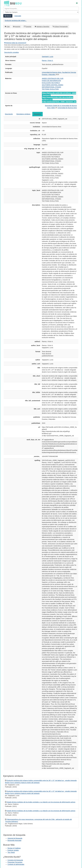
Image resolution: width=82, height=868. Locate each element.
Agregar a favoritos (43, 27)
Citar (8, 27)
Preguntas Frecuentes (15, 862)
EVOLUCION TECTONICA (51, 83)
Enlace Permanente (61, 27)
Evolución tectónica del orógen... (16, 21)
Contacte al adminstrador (16, 864)
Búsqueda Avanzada (14, 840)
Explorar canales (13, 850)
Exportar (28, 27)
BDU (6, 3)
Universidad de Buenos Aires (67, 108)
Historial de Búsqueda (15, 838)
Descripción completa (11, 52)
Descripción (9, 114)
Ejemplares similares (23, 114)
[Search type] (41, 12)
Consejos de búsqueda (15, 860)
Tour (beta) (11, 852)
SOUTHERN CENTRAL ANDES (53, 85)
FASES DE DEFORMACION (51, 81)
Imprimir (18, 27)
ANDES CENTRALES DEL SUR (53, 78)
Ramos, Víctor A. (48, 60)
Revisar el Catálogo (14, 848)
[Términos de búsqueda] (41, 9)
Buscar (8, 16)
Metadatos (37, 114)
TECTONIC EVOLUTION (50, 89)
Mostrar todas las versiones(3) (15, 43)
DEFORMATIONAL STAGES (52, 87)
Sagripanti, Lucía (48, 57)
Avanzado (18, 16)
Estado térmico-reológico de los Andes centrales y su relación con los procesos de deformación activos (41, 802)
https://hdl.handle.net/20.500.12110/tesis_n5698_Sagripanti (59, 94)
